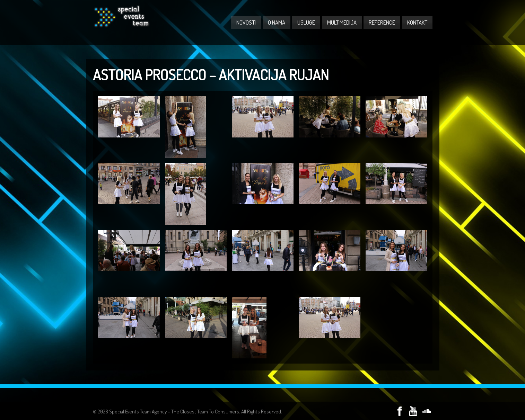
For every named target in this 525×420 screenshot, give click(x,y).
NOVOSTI (246, 22)
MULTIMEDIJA (342, 22)
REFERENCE (382, 22)
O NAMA (277, 22)
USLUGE (306, 22)
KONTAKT (417, 22)
